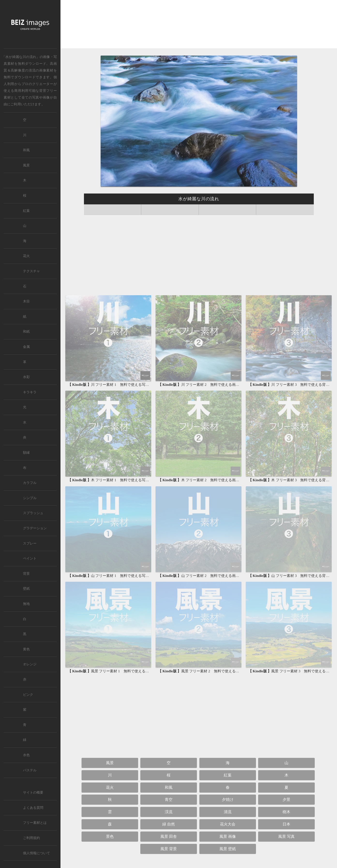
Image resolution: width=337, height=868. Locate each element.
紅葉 (228, 775)
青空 (169, 800)
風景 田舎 (169, 836)
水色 (26, 755)
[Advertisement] (199, 25)
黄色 (26, 649)
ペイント (30, 558)
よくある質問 (33, 808)
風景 (110, 763)
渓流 (169, 812)
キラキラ (30, 392)
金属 (26, 347)
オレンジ (30, 664)
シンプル (30, 498)
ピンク (28, 695)
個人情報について (37, 853)
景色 (110, 836)
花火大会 (228, 824)
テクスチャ (31, 271)
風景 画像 (228, 836)
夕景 (286, 800)
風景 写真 (286, 836)
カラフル (30, 483)
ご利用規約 (31, 838)
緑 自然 (169, 824)
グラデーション (35, 528)
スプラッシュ (33, 513)
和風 (169, 787)
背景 (26, 574)
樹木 (286, 812)
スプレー (30, 543)
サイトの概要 (33, 793)
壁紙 (26, 589)
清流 (32, 70)
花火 (110, 787)
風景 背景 (169, 849)
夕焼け (228, 800)
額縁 (26, 453)
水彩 (26, 377)
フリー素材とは (35, 823)
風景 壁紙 (228, 849)
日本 (286, 824)
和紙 (26, 332)
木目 (26, 301)
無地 (26, 604)
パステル (30, 770)
